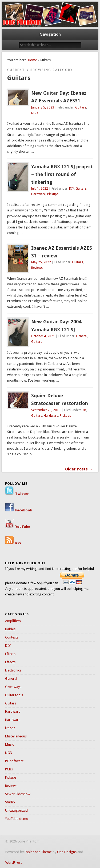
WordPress (14, 863)
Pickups (53, 194)
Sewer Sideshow (18, 794)
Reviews (37, 268)
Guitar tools (14, 695)
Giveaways (13, 687)
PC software (14, 761)
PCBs (9, 769)
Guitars (81, 107)
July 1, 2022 (40, 189)
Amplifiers (13, 621)
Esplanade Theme (38, 852)
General (82, 336)
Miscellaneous (16, 736)
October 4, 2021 (43, 336)
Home (33, 60)
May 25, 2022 (41, 262)
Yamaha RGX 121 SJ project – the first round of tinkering (62, 174)
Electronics (13, 670)
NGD (35, 113)
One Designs (67, 852)
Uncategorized (16, 810)
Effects (10, 654)
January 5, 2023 (43, 107)
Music (9, 744)
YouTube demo (17, 819)
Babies (10, 629)
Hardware (38, 194)
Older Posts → (79, 469)
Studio (10, 802)
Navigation (50, 34)
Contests (12, 637)
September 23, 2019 (46, 410)
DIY (71, 189)
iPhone (10, 728)
